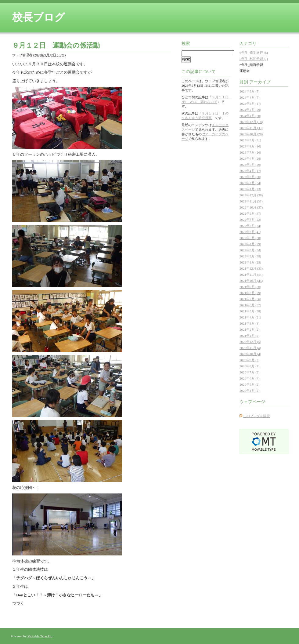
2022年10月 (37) (251, 207)
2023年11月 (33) (251, 128)
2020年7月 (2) (249, 372)
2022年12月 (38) (251, 195)
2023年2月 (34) (250, 183)
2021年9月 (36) (250, 287)
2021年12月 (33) (251, 268)
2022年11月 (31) (251, 201)
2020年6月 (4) (249, 378)
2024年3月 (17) (250, 104)
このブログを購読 (257, 416)
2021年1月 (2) (249, 336)
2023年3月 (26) (250, 177)
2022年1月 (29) (250, 262)
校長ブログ (39, 17)
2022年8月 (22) (250, 220)
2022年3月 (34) (250, 250)
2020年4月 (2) (249, 391)
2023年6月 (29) (250, 158)
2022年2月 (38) (250, 256)
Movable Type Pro (40, 636)
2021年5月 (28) (250, 311)
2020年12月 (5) (250, 342)
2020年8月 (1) (249, 366)
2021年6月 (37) (250, 305)
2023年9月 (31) (250, 140)
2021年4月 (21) (250, 317)
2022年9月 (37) (250, 213)
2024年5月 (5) (249, 91)
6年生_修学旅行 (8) (254, 53)
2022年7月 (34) (250, 226)
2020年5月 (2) (249, 384)
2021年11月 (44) (251, 275)
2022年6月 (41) (250, 232)
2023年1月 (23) (250, 189)
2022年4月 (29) (250, 244)
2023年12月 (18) (251, 122)
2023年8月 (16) (250, 146)
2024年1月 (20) (250, 116)
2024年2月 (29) (250, 110)
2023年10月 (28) (251, 134)
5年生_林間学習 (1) (254, 59)
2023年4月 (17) (250, 171)
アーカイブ (260, 82)
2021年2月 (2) (249, 329)
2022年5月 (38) (250, 238)
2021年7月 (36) (250, 299)
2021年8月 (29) (250, 293)
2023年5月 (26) (250, 165)
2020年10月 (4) (250, 354)
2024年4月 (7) (249, 97)
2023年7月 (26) (250, 152)
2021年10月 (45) (251, 281)
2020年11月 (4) (250, 348)
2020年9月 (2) (249, 360)
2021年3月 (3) (249, 323)
